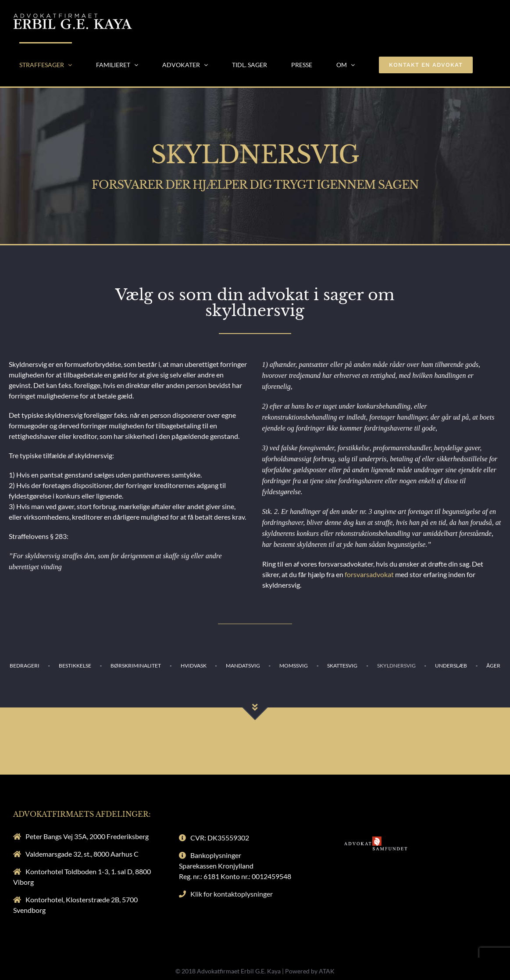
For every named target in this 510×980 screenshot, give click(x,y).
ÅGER (493, 666)
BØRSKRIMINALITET (136, 666)
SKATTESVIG (342, 666)
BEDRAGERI (25, 666)
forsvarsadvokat (369, 574)
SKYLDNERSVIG (396, 666)
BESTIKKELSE (75, 666)
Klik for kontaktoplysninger (232, 894)
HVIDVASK (194, 666)
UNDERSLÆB (451, 666)
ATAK (327, 971)
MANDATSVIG (243, 666)
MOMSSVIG (294, 666)
